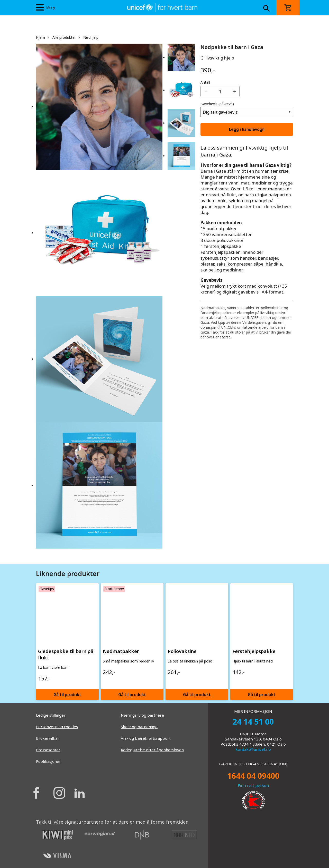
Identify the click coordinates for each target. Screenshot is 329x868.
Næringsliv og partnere (142, 715)
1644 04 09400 (253, 776)
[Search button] (267, 9)
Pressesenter (48, 750)
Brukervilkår (48, 738)
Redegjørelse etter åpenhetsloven (152, 750)
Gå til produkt (67, 695)
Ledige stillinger (51, 715)
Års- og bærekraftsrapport (146, 738)
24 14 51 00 (253, 722)
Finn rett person (253, 785)
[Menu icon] (40, 8)
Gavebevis (217, 104)
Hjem (40, 37)
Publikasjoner (48, 761)
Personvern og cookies (57, 727)
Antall (205, 82)
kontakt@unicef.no (253, 749)
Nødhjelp (91, 37)
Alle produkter (64, 37)
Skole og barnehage (139, 727)
